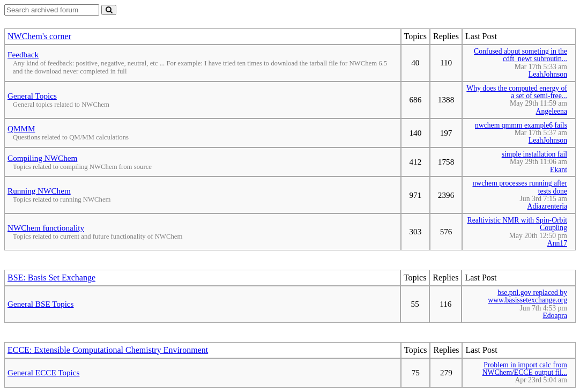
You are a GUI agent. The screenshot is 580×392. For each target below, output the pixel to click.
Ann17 (557, 243)
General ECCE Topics (43, 372)
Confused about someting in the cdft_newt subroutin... (520, 55)
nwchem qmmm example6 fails (521, 125)
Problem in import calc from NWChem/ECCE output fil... (525, 369)
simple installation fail (534, 154)
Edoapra (555, 316)
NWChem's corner (39, 36)
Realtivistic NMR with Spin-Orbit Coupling (517, 224)
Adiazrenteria (547, 206)
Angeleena (552, 111)
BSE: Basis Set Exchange (51, 278)
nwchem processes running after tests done (520, 187)
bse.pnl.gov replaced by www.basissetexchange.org (527, 296)
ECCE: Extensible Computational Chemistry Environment (108, 350)
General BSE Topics (41, 304)
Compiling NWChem (42, 158)
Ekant (559, 170)
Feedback (23, 54)
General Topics (32, 96)
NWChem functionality (46, 228)
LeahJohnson (548, 74)
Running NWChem (39, 191)
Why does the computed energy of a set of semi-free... (517, 92)
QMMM (21, 128)
